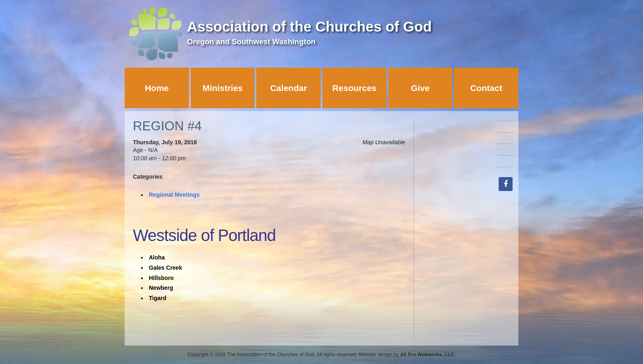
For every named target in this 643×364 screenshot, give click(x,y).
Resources (355, 88)
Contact (486, 88)
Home (157, 88)
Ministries (223, 88)
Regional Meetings (174, 195)
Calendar (289, 88)
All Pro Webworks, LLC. (428, 355)
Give (420, 88)
